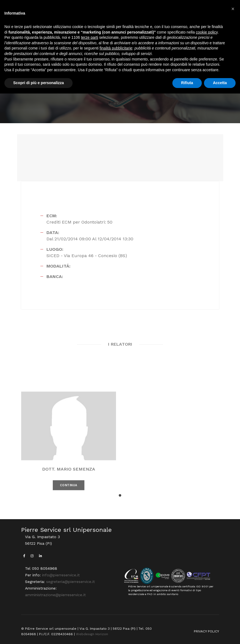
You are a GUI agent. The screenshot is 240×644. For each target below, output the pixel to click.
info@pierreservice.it (61, 575)
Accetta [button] (220, 83)
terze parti (90, 37)
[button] (120, 495)
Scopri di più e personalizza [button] (38, 83)
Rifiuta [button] (187, 83)
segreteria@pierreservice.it (71, 582)
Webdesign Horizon (92, 634)
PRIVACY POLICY (206, 631)
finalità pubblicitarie (116, 48)
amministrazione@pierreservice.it (55, 595)
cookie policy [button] (207, 32)
